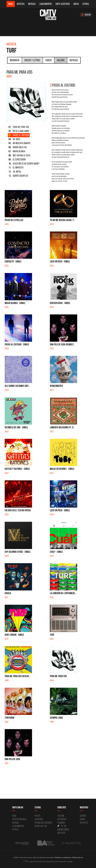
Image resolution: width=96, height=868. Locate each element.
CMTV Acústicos (63, 4)
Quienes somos (63, 829)
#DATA (76, 4)
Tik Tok (62, 826)
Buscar (86, 15)
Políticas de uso (77, 857)
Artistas (21, 4)
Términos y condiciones (63, 857)
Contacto (61, 833)
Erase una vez (41, 826)
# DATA (38, 816)
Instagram (62, 819)
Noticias (32, 4)
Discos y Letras (32, 60)
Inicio (11, 4)
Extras (86, 4)
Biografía (15, 60)
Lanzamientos (46, 4)
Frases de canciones (43, 823)
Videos (49, 60)
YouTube (61, 816)
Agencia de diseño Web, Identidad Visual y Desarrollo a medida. (48, 862)
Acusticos (39, 819)
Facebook (61, 823)
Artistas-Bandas (19, 819)
